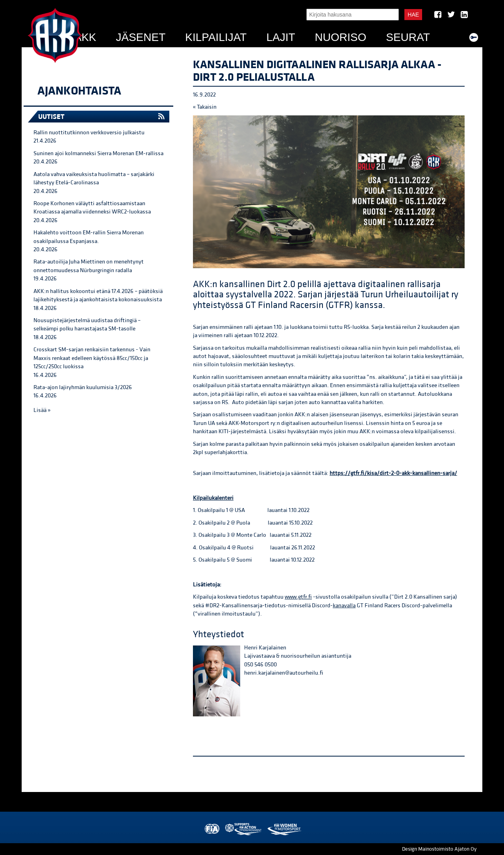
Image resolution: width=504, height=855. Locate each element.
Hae (413, 15)
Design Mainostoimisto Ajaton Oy (439, 849)
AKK (85, 37)
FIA (211, 829)
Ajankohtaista (79, 91)
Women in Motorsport (284, 829)
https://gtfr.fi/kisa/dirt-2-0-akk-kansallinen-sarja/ (393, 473)
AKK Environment (244, 829)
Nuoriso (341, 37)
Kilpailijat (216, 37)
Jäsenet (141, 37)
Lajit (281, 37)
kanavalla (344, 606)
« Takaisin (205, 107)
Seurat (408, 37)
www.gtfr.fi (298, 597)
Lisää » (42, 410)
